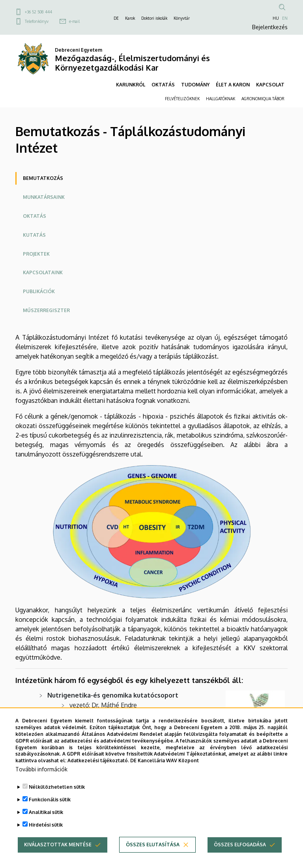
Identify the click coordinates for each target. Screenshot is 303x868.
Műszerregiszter (46, 310)
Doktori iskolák (154, 18)
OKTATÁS (163, 85)
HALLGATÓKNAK (221, 99)
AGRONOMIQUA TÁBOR (263, 99)
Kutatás (34, 235)
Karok (130, 18)
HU (276, 18)
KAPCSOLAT (270, 85)
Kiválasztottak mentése (58, 854)
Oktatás (35, 216)
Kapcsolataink (43, 272)
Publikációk (39, 291)
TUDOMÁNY (195, 85)
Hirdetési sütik (46, 834)
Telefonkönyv (37, 21)
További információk (41, 779)
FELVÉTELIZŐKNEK (182, 99)
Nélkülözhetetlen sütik (57, 796)
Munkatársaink (44, 197)
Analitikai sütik (46, 822)
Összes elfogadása (240, 854)
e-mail (74, 21)
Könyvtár (182, 18)
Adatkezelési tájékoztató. (98, 770)
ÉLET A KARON (233, 85)
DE (116, 18)
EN (285, 18)
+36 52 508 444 (38, 12)
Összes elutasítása (153, 854)
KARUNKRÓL (131, 85)
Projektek (36, 254)
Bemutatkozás (43, 178)
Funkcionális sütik (50, 809)
